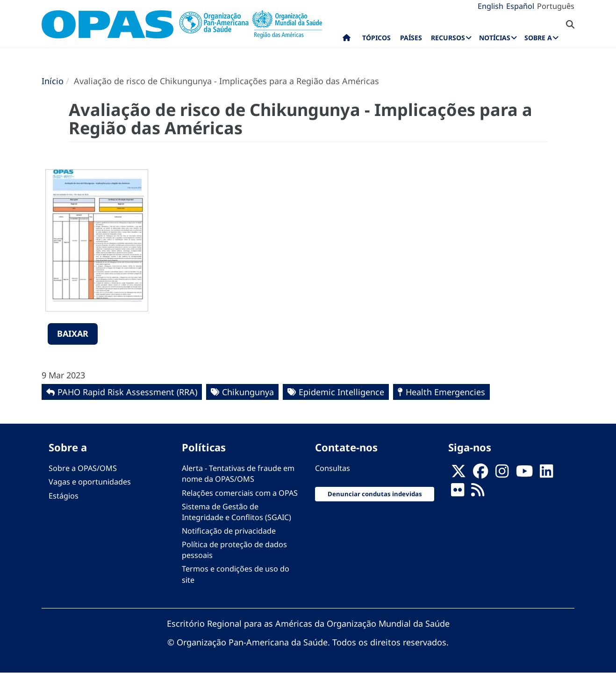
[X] (458, 474)
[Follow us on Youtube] (524, 474)
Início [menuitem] (347, 40)
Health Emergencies (445, 392)
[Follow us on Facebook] (480, 474)
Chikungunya (248, 392)
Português (556, 6)
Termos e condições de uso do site (236, 574)
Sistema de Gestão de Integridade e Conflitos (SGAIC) (236, 512)
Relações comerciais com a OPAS (240, 493)
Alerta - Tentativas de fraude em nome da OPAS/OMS (238, 474)
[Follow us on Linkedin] (546, 474)
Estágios (64, 496)
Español (520, 6)
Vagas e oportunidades (90, 482)
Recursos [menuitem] (448, 38)
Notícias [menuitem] (495, 38)
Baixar (73, 333)
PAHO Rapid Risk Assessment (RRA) (127, 392)
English (491, 6)
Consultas (333, 468)
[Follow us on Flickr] (458, 493)
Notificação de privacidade (229, 531)
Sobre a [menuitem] (538, 38)
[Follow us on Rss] (478, 493)
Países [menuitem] (411, 38)
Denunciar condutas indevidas (375, 494)
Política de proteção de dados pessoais (234, 550)
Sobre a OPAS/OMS (83, 468)
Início (53, 81)
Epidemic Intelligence (341, 392)
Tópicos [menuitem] (376, 38)
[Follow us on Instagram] (502, 474)
